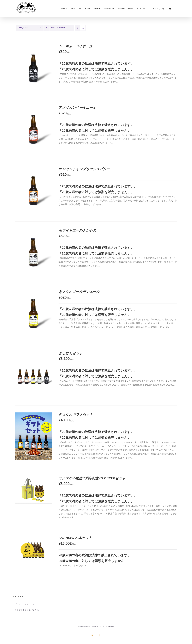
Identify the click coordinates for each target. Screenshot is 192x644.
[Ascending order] (46, 28)
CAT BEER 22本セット (75, 538)
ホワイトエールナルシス (77, 230)
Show (58, 28)
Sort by (23, 28)
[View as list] (83, 28)
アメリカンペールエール (77, 108)
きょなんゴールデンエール (79, 292)
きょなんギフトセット (76, 415)
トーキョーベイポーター (77, 46)
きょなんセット (71, 353)
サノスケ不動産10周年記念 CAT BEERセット (92, 478)
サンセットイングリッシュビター (84, 169)
